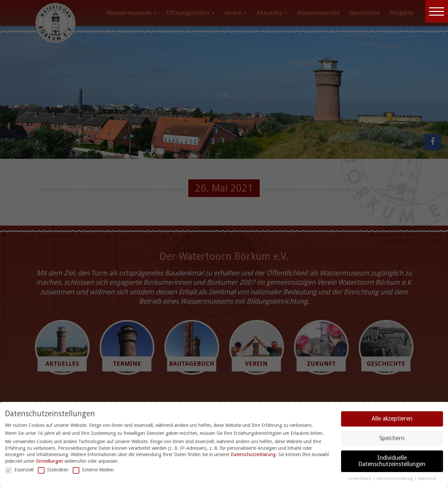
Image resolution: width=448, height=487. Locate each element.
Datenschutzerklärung (253, 454)
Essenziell (19, 470)
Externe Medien (93, 470)
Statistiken (53, 470)
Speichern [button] (392, 438)
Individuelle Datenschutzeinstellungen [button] (392, 461)
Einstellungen (49, 461)
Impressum (427, 479)
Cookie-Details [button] (360, 479)
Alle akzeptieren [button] (392, 419)
